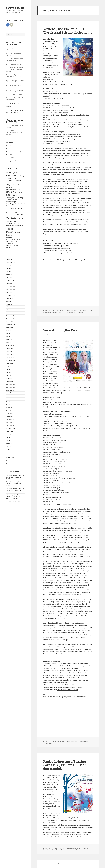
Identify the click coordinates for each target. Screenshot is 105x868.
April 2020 (9, 304)
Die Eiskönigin (66, 310)
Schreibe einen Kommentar (76, 312)
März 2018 (9, 375)
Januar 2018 (10, 381)
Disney (60, 312)
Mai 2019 (9, 337)
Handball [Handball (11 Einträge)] (9, 198)
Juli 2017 (9, 399)
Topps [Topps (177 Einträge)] (10, 229)
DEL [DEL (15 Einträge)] (15, 178)
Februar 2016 (10, 449)
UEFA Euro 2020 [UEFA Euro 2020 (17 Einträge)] (12, 246)
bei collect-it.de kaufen (71, 678)
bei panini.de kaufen (72, 668)
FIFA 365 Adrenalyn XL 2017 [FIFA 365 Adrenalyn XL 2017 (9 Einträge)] (13, 189)
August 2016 (10, 432)
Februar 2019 (10, 346)
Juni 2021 (9, 268)
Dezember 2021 (11, 262)
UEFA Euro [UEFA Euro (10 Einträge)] (9, 237)
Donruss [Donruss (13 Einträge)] (9, 183)
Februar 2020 (10, 310)
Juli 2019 (9, 331)
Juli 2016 (9, 434)
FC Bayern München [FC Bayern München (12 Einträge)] (12, 185)
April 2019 (9, 340)
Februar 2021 (10, 280)
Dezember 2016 (11, 420)
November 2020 (11, 289)
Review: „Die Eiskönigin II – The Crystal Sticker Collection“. (68, 31)
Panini (64, 312)
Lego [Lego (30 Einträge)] (22, 197)
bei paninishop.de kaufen (61, 246)
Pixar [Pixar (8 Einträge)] (14, 221)
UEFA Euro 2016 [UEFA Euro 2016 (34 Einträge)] (13, 239)
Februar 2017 (10, 414)
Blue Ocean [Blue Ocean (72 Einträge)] (12, 176)
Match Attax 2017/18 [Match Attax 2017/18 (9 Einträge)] (11, 215)
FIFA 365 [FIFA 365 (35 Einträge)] (10, 187)
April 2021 (9, 274)
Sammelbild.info (15, 8)
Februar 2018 (10, 378)
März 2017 (9, 411)
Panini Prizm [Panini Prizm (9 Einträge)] (9, 221)
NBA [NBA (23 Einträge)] (19, 215)
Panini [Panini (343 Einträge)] (11, 218)
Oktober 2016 (10, 426)
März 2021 (9, 277)
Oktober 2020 (10, 292)
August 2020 (10, 298)
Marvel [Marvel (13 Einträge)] (8, 209)
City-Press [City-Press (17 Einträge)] (10, 178)
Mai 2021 (9, 271)
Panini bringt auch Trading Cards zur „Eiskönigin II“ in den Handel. (65, 765)
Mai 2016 (9, 440)
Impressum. (10, 464)
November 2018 (11, 354)
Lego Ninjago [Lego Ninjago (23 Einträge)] (11, 202)
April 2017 (9, 408)
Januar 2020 (10, 313)
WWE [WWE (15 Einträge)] (8, 248)
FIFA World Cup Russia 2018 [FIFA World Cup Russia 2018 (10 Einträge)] (14, 193)
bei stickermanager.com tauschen (62, 253)
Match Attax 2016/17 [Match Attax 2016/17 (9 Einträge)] (11, 213)
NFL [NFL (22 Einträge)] (22, 215)
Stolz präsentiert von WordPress (53, 864)
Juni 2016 (9, 437)
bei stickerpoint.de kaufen (61, 248)
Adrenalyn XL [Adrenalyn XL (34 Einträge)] (12, 173)
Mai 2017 (9, 405)
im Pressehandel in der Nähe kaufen (65, 243)
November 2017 (11, 387)
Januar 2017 (10, 417)
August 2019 (10, 328)
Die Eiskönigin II (75, 310)
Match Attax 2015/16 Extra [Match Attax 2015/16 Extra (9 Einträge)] (13, 211)
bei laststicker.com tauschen (68, 689)
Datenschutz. (10, 461)
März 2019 (9, 343)
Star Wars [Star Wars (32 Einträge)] (10, 226)
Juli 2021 (9, 265)
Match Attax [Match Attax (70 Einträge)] (17, 209)
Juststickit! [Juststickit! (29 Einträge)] (16, 197)
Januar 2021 (10, 283)
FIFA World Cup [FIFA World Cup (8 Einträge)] (10, 191)
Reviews (9, 158)
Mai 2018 (9, 372)
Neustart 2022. (17, 501)
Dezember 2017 (11, 384)
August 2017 (10, 396)
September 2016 (11, 429)
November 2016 (11, 423)
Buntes (8, 146)
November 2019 (11, 319)
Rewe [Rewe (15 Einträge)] (17, 223)
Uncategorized (10, 161)
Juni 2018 (9, 369)
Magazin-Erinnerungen (13, 152)
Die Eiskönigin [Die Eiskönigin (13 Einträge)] (11, 181)
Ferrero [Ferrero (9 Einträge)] (21, 185)
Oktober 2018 (10, 357)
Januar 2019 (10, 348)
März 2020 (9, 307)
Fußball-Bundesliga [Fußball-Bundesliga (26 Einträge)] (14, 195)
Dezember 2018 (11, 351)
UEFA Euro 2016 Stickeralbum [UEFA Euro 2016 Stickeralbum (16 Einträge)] (12, 243)
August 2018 (10, 363)
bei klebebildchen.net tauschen (61, 250)
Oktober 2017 (10, 390)
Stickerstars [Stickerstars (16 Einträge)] (19, 226)
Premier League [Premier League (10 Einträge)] (11, 223)
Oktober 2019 (10, 322)
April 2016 (9, 443)
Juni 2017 (9, 402)
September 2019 (11, 325)
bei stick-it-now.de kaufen (83, 673)
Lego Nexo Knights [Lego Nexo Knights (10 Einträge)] (11, 200)
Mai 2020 (9, 301)
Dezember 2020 (11, 286)
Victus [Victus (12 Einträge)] (19, 246)
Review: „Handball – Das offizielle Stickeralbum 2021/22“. (15, 477)
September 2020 (11, 295)
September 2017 (11, 393)
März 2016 (9, 446)
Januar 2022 (10, 260)
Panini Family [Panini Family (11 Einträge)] (19, 219)
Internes (9, 149)
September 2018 (11, 360)
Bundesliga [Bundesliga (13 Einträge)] (21, 176)
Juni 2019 (9, 334)
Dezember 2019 (11, 316)
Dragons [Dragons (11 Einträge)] (14, 183)
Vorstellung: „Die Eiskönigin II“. (65, 332)
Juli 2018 (9, 366)
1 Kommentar (49, 743)
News (8, 155)
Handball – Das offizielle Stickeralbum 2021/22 (13, 105)
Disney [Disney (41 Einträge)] (18, 181)
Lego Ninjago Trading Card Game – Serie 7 (15, 111)
